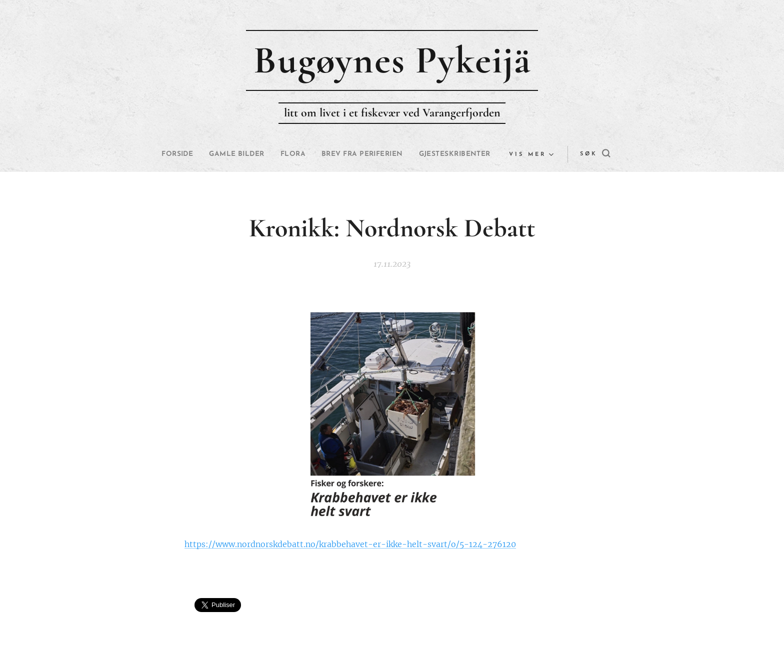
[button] (571, 154)
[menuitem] (208, 154)
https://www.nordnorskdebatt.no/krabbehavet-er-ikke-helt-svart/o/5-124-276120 (350, 544)
